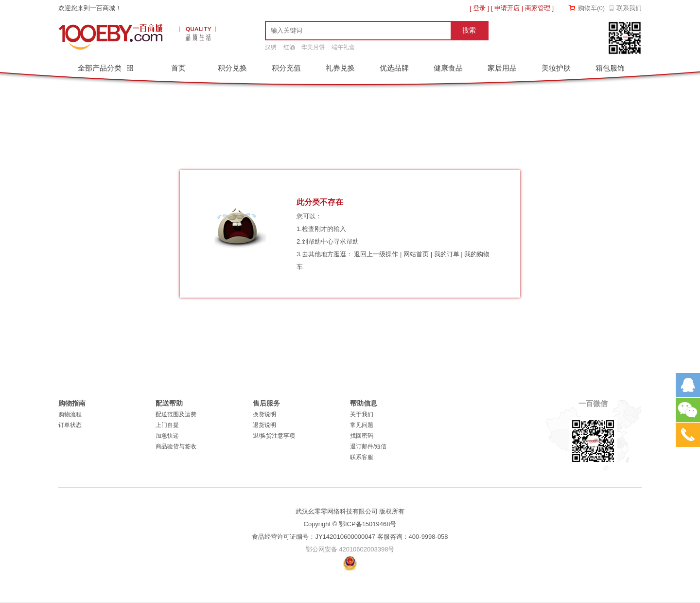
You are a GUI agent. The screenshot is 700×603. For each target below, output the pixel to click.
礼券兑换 (340, 68)
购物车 (591, 8)
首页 (178, 68)
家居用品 (502, 68)
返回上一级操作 (376, 254)
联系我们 (629, 8)
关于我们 (362, 414)
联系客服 (362, 457)
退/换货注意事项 (274, 436)
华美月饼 (313, 47)
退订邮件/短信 (368, 446)
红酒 (289, 47)
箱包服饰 (610, 68)
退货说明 (264, 425)
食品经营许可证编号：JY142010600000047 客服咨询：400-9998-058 (350, 537)
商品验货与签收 (176, 446)
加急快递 (167, 436)
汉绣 (271, 47)
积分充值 (286, 68)
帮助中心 (321, 241)
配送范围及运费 (176, 414)
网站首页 (416, 254)
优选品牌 (394, 68)
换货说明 (264, 414)
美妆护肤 (556, 68)
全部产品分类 (101, 68)
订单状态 (70, 425)
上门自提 (167, 425)
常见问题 (362, 425)
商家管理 (538, 8)
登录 (479, 8)
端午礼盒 (343, 47)
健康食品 (448, 68)
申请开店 (507, 8)
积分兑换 (232, 68)
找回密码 (362, 436)
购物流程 (70, 414)
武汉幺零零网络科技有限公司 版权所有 (350, 511)
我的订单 (447, 254)
